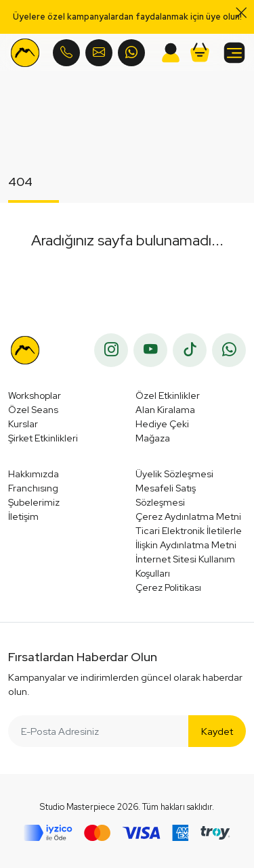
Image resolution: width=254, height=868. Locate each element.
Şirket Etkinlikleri (43, 438)
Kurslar (23, 424)
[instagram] (111, 350)
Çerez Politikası (168, 587)
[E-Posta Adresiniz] (99, 731)
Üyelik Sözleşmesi (174, 474)
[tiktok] (190, 350)
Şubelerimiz (34, 502)
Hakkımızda (34, 474)
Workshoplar (35, 395)
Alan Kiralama (165, 410)
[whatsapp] (229, 350)
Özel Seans (33, 410)
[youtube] (150, 350)
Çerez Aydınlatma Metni (188, 516)
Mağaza (153, 438)
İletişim (23, 516)
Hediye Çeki (162, 424)
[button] (200, 53)
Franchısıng (33, 488)
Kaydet (217, 731)
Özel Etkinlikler (168, 395)
